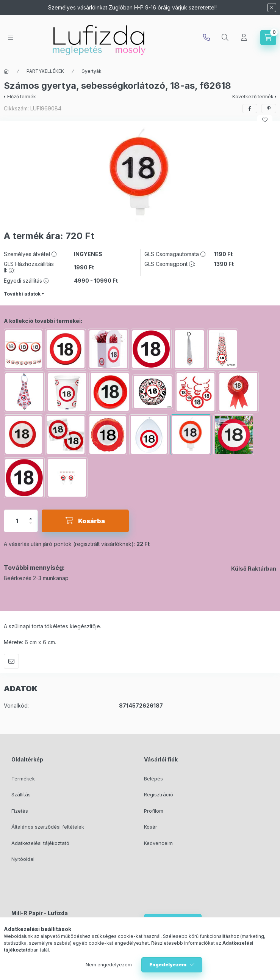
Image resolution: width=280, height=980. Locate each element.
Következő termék (253, 97)
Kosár (151, 827)
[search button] (225, 38)
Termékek (23, 779)
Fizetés (20, 811)
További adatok (22, 294)
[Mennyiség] (17, 521)
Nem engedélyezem (109, 965)
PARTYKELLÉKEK (45, 71)
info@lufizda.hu (206, 38)
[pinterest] (269, 109)
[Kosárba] (85, 521)
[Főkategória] (6, 71)
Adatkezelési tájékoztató (40, 843)
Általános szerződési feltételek (48, 827)
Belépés (153, 779)
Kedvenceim (158, 843)
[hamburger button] (11, 38)
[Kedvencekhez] (265, 120)
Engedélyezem (168, 965)
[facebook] (250, 109)
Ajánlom (11, 661)
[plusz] (31, 519)
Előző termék (22, 97)
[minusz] (31, 523)
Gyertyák (92, 71)
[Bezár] (272, 8)
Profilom (154, 811)
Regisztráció (159, 794)
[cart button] (268, 38)
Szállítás (21, 794)
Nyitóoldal (23, 859)
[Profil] (244, 38)
